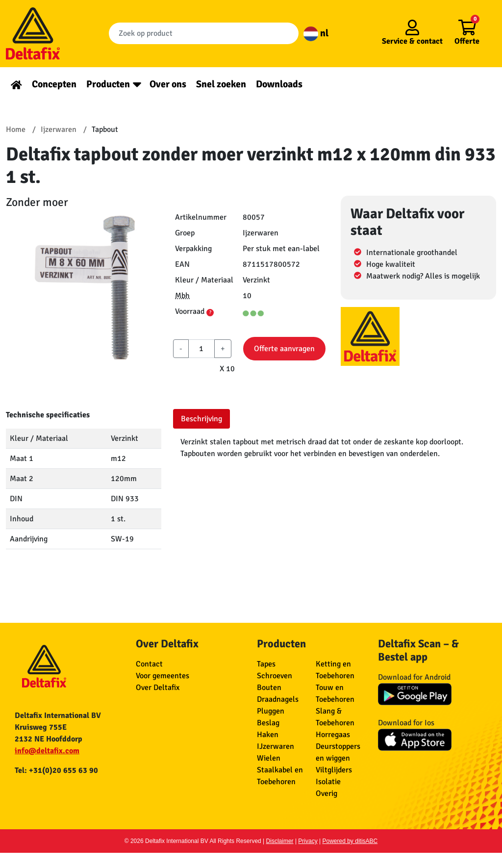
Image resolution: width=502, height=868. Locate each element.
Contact (149, 664)
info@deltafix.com (47, 751)
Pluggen (271, 711)
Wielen (269, 758)
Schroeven (275, 676)
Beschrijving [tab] (201, 419)
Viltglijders (334, 770)
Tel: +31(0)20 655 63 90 (56, 770)
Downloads (279, 84)
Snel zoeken (221, 84)
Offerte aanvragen (284, 349)
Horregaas (333, 735)
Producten (108, 84)
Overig (326, 793)
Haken (268, 735)
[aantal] (201, 349)
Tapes (266, 664)
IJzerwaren (276, 746)
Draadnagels (278, 699)
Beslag (268, 723)
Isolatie (328, 782)
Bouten (269, 688)
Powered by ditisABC (350, 841)
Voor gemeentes (163, 676)
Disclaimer (280, 841)
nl (316, 33)
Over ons (168, 84)
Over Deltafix (158, 688)
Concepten (54, 84)
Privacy (308, 841)
